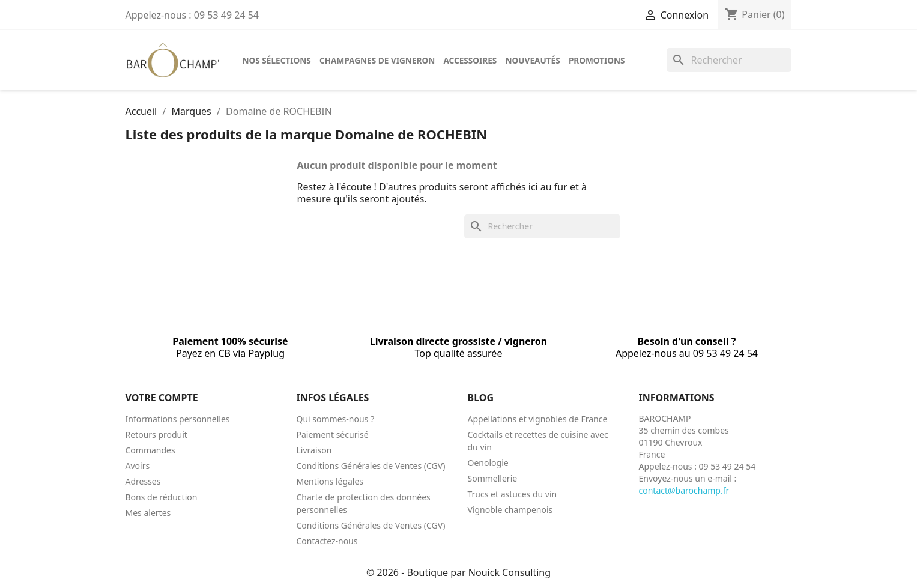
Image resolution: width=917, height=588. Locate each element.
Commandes (150, 450)
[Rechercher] (729, 60)
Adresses (143, 481)
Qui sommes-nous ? (336, 419)
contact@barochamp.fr (684, 490)
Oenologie (488, 463)
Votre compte (162, 398)
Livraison (314, 450)
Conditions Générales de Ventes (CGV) (371, 466)
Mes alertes (148, 513)
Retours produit (156, 435)
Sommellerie (493, 478)
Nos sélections (277, 60)
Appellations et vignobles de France (538, 419)
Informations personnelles (178, 419)
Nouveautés (533, 60)
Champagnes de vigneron (377, 60)
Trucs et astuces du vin (513, 494)
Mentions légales (330, 481)
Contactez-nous (327, 541)
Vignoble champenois (510, 510)
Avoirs (138, 466)
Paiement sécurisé (333, 435)
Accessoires (470, 60)
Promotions (597, 60)
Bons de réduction (162, 497)
